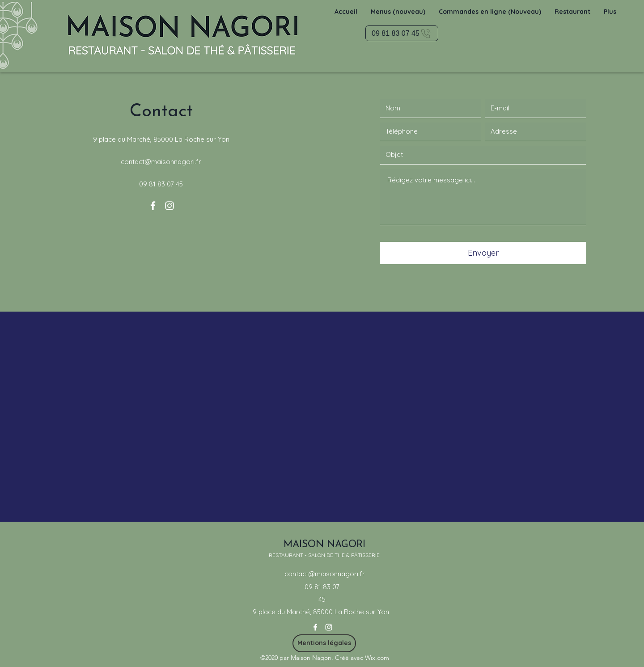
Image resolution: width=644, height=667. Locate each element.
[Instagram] (169, 206)
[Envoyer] (483, 253)
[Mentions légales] (324, 643)
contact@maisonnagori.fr (161, 162)
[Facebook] (153, 206)
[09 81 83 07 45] (402, 33)
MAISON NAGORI (324, 545)
